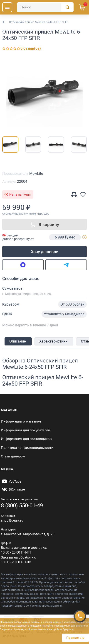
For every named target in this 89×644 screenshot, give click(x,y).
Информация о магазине (21, 421)
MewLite (36, 174)
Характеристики (53, 341)
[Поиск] (45, 7)
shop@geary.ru (12, 520)
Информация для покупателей (26, 430)
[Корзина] (82, 7)
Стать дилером (13, 456)
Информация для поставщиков (26, 439)
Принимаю (75, 638)
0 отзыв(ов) (31, 48)
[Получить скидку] (80, 616)
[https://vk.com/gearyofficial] (13, 489)
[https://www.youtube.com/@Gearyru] (11, 481)
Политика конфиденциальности (27, 448)
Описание (18, 341)
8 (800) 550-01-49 (22, 505)
